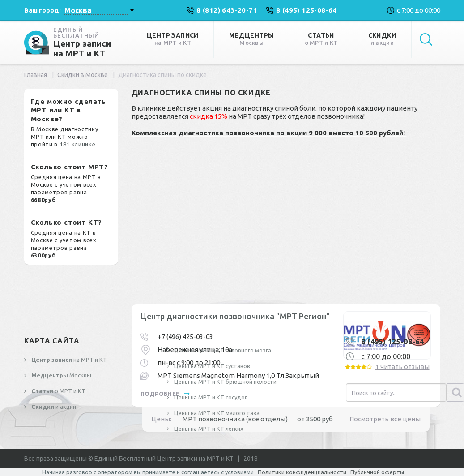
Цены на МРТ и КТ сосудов (210, 397)
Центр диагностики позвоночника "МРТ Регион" (235, 316)
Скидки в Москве (83, 75)
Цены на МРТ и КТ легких (208, 429)
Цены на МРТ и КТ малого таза (216, 413)
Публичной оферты (377, 472)
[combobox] (99, 10)
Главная (36, 75)
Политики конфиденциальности (302, 472)
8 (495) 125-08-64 (392, 342)
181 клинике (78, 144)
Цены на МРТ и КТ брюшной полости (225, 382)
